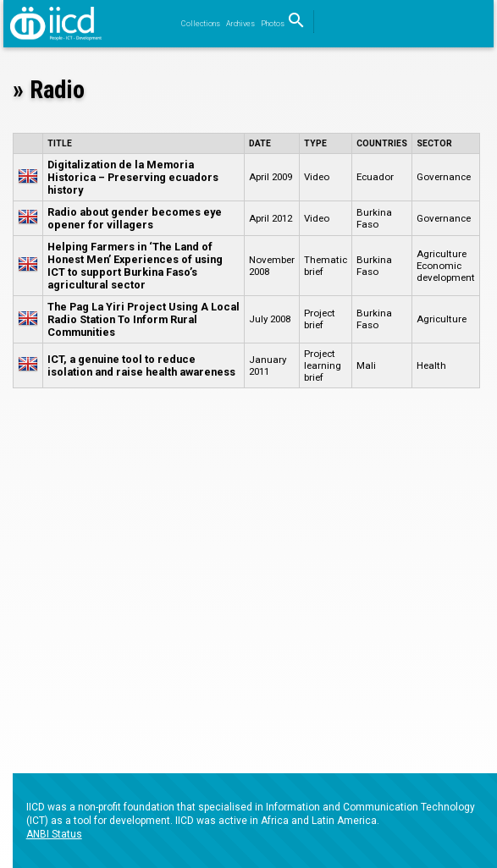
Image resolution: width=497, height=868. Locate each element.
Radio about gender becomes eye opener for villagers (135, 218)
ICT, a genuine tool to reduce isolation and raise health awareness (141, 365)
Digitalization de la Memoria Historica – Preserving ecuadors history (133, 177)
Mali (366, 365)
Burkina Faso (374, 218)
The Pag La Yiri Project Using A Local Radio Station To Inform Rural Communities (144, 319)
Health (431, 365)
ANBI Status (54, 834)
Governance (444, 177)
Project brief (320, 319)
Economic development (446, 272)
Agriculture (442, 254)
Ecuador (375, 177)
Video (317, 177)
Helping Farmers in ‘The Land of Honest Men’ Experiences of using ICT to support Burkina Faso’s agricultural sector (135, 266)
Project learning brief (323, 365)
